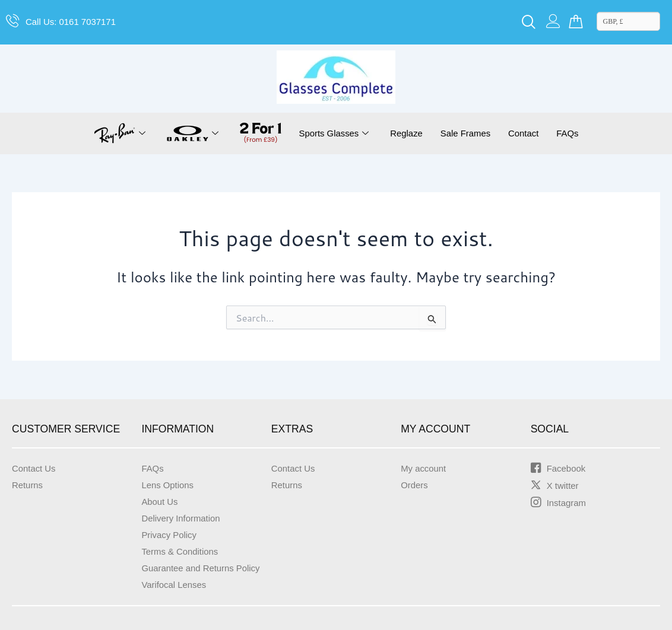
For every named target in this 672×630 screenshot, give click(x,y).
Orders (415, 485)
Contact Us (35, 468)
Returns (28, 485)
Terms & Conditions (183, 551)
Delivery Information (183, 518)
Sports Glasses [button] (329, 133)
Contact (528, 133)
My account (425, 468)
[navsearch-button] (529, 23)
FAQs (574, 133)
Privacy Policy (171, 535)
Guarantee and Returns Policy (205, 568)
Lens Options (169, 485)
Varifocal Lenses (176, 585)
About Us (161, 502)
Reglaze (405, 133)
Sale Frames (467, 133)
